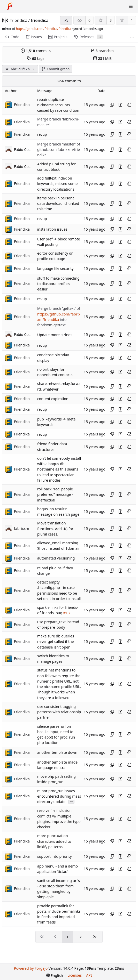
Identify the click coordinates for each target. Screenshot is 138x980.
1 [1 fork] (132, 20)
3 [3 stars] (111, 20)
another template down (57, 752)
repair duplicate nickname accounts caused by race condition (58, 105)
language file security (55, 268)
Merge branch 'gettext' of (59, 309)
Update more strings (55, 335)
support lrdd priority (55, 857)
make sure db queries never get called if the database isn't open (56, 642)
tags (36, 58)
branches (102, 51)
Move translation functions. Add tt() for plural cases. (55, 529)
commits (36, 51)
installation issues (52, 229)
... (71, 801)
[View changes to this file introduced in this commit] (120, 105)
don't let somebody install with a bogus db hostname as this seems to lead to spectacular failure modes (59, 469)
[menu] (55, 975)
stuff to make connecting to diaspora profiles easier (58, 284)
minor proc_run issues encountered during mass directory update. (59, 796)
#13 (67, 613)
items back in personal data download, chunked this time (58, 204)
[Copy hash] (112, 105)
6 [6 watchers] (89, 20)
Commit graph (56, 69)
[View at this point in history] (129, 105)
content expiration (53, 399)
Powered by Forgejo (31, 968)
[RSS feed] (66, 20)
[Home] (10, 6)
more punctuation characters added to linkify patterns (54, 841)
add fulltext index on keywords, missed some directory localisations (57, 184)
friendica (19, 20)
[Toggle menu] (131, 6)
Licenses (75, 975)
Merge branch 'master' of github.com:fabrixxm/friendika (59, 150)
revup (42, 134)
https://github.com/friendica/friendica (44, 29)
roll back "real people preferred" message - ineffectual (55, 495)
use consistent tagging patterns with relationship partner (59, 712)
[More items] (132, 37)
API (89, 975)
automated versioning (56, 558)
